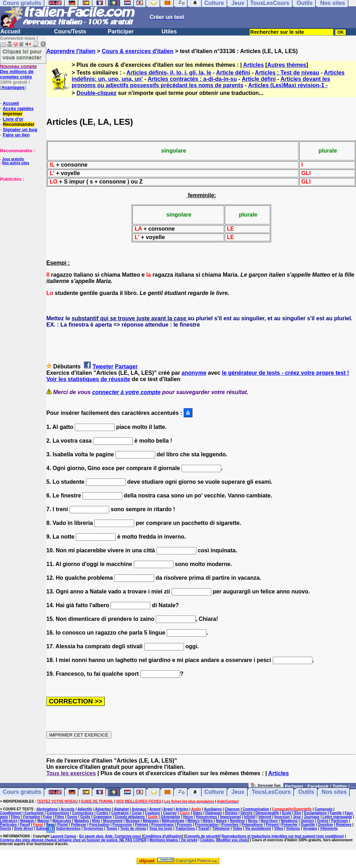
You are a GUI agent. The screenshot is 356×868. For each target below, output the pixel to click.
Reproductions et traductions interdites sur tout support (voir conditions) (283, 836)
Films (15, 817)
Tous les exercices (71, 773)
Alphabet (121, 809)
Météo (208, 821)
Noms (253, 821)
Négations (289, 821)
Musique (133, 821)
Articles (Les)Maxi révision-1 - (288, 85)
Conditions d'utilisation (163, 836)
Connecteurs (83, 813)
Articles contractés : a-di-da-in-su (192, 79)
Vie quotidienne (258, 828)
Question (325, 825)
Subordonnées (68, 828)
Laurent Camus (63, 836)
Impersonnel (230, 817)
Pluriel (63, 825)
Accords (67, 809)
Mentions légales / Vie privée (173, 840)
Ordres (322, 821)
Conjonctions (58, 813)
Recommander (19, 124)
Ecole (287, 813)
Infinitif (249, 817)
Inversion (282, 817)
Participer (121, 31)
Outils (306, 792)
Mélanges (151, 821)
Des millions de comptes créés (18, 72)
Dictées (231, 813)
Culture (214, 792)
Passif (25, 825)
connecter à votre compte (127, 392)
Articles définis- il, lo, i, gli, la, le (169, 73)
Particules (8, 825)
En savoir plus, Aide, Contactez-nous (110, 836)
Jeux (238, 792)
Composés (324, 809)
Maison (43, 821)
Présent (272, 825)
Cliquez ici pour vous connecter (22, 54)
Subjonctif (44, 828)
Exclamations (315, 813)
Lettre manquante (337, 817)
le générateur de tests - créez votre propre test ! (285, 373)
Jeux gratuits (13, 159)
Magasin (27, 821)
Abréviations (47, 809)
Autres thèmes (287, 65)
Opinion (307, 821)
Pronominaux (163, 825)
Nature (221, 821)
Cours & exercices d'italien (138, 51)
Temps (112, 828)
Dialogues (214, 813)
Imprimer (13, 114)
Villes (279, 828)
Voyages (310, 828)
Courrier (170, 813)
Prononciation (207, 825)
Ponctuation (99, 825)
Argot (168, 809)
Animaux (139, 809)
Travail (204, 828)
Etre (298, 813)
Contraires (120, 813)
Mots (96, 821)
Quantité (308, 825)
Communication (256, 809)
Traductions (185, 828)
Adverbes (103, 809)
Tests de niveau (133, 828)
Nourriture (269, 821)
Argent (155, 809)
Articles (254, 65)
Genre (72, 817)
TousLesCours (271, 792)
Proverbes (230, 825)
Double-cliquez (97, 93)
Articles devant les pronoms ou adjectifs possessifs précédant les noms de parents (201, 82)
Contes (103, 813)
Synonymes (93, 828)
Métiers (194, 821)
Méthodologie (173, 821)
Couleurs (152, 813)
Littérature (9, 821)
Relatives (344, 825)
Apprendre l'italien (71, 51)
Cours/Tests (70, 31)
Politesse (79, 825)
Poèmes (141, 825)
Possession (122, 825)
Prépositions (252, 825)
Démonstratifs (267, 813)
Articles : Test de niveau (287, 73)
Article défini (233, 73)
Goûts (85, 817)
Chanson (232, 809)
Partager (126, 367)
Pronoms (184, 825)
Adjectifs (85, 809)
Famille (336, 813)
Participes (340, 821)
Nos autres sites (16, 163)
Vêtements (329, 828)
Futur (48, 817)
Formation (32, 817)
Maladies (81, 821)
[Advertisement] (21, 217)
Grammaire (103, 817)
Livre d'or (13, 119)
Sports (6, 828)
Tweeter (103, 367)
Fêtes (60, 817)
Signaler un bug (20, 130)
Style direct (24, 828)
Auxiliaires (213, 809)
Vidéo (238, 828)
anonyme (194, 373)
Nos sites (334, 792)
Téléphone (221, 828)
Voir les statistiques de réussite (88, 379)
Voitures (293, 828)
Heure (188, 817)
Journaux (312, 817)
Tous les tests (161, 828)
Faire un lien (16, 135)
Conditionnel (11, 813)
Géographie (171, 817)
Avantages (13, 87)
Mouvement (113, 821)
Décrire (246, 813)
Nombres (237, 821)
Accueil (10, 31)
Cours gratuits (22, 792)
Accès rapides (18, 108)
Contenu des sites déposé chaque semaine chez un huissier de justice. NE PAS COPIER (73, 840)
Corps (137, 813)
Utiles (169, 31)
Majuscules (62, 821)
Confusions (34, 813)
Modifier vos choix (232, 840)
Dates (197, 813)
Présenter (290, 825)
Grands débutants (130, 817)
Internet (265, 817)
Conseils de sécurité (202, 836)
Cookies (207, 840)
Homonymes (206, 817)
